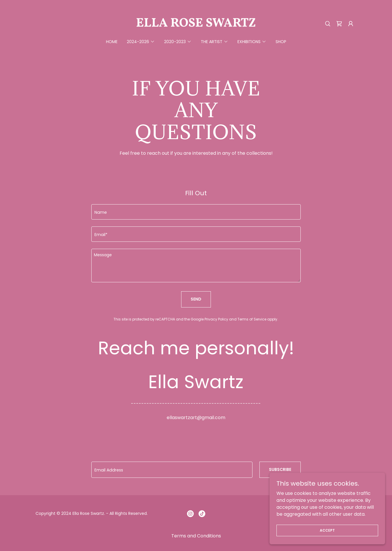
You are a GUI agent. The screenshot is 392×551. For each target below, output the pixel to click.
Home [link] (112, 42)
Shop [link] (281, 42)
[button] (351, 24)
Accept (327, 530)
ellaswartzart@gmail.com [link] (196, 418)
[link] (196, 25)
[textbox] (196, 212)
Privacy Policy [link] (216, 319)
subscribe (280, 469)
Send (196, 299)
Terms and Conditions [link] (196, 536)
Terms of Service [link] (252, 319)
